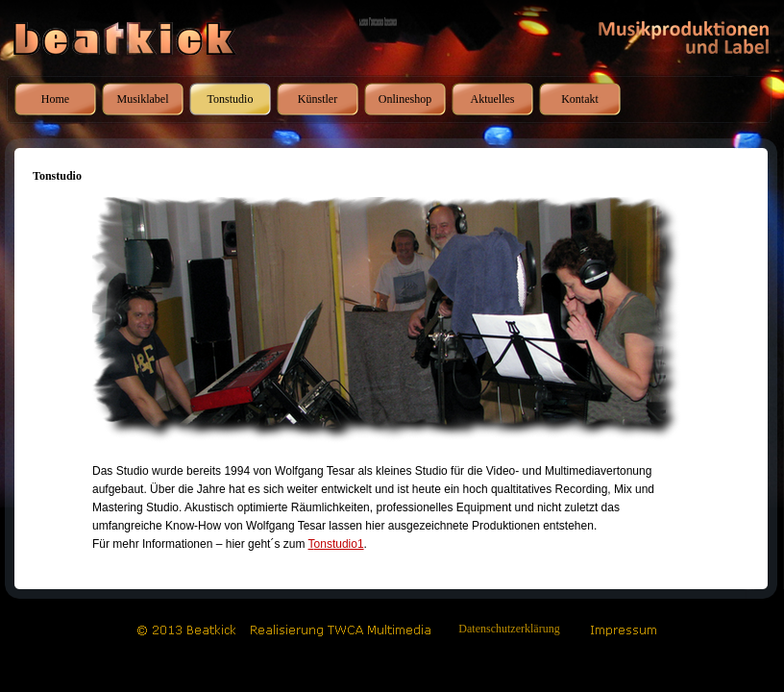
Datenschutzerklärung (509, 629)
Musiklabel (143, 99)
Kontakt (580, 99)
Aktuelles (493, 99)
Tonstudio (231, 99)
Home (55, 99)
